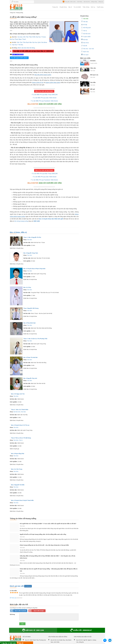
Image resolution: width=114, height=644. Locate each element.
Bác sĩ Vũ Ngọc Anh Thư (18, 394)
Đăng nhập (94, 2)
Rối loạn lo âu (94, 75)
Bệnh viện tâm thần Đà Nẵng (26, 48)
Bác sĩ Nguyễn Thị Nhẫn (18, 485)
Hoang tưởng (20, 13)
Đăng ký (101, 2)
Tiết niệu (84, 21)
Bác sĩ (70, 7)
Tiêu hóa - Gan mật (87, 48)
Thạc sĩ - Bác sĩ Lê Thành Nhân (20, 410)
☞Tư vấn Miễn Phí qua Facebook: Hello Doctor (44, 101)
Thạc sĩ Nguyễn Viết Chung (31, 308)
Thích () (13, 598)
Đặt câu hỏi (87, 2)
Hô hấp (84, 24)
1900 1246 (37, 221)
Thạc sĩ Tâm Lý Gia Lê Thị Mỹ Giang (21, 438)
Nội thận (84, 39)
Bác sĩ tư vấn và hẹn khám (44, 91)
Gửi (22, 624)
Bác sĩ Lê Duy (27, 287)
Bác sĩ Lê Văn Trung (17, 469)
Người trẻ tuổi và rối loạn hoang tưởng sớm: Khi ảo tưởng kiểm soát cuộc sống (43, 534)
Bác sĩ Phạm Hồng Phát (18, 454)
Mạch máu (85, 51)
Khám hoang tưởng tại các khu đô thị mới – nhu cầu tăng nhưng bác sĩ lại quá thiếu (44, 545)
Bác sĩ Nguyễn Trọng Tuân (31, 253)
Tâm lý (21, 440)
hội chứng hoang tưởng (21, 221)
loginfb (19, 611)
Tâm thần (29, 240)
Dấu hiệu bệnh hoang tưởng (43, 75)
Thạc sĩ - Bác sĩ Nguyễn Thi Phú (32, 237)
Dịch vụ (93, 7)
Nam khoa (85, 43)
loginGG (37, 611)
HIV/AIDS (93, 61)
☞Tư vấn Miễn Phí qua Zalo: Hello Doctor (44, 98)
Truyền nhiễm (86, 36)
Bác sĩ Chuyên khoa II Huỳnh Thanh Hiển (22, 500)
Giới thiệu (80, 2)
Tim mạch (85, 55)
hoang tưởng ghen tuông (53, 82)
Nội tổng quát (86, 27)
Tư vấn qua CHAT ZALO (19, 58)
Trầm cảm (93, 68)
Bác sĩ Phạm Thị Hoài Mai (31, 357)
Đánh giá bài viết (17, 586)
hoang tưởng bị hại (38, 82)
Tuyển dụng (100, 7)
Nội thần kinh (17, 412)
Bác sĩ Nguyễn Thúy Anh (30, 378)
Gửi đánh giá (28, 586)
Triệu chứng (86, 7)
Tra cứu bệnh (77, 7)
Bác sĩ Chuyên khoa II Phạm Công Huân (34, 269)
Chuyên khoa (63, 7)
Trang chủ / (13, 13)
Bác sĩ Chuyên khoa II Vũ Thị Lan (20, 425)
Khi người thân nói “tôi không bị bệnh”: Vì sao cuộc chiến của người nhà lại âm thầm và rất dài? (48, 524)
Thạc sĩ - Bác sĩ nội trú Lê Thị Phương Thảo (35, 339)
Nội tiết (84, 45)
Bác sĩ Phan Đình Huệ (29, 323)
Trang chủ (55, 7)
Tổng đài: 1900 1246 (69, 2)
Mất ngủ (92, 89)
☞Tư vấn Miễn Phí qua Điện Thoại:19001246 (44, 95)
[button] (105, 641)
